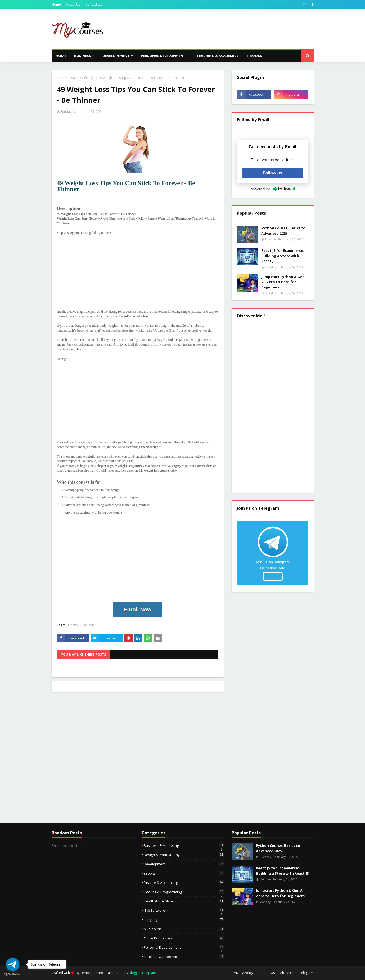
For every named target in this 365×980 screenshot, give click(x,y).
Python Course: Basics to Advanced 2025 (283, 231)
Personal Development (184, 947)
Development (184, 864)
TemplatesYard (92, 973)
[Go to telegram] (13, 964)
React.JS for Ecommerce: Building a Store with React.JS (283, 256)
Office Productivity (184, 938)
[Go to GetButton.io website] (13, 975)
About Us (73, 4)
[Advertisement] (217, 29)
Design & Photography (184, 855)
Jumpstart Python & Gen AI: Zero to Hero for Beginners (283, 282)
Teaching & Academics (184, 957)
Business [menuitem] (83, 56)
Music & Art (184, 929)
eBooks (184, 873)
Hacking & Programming (184, 892)
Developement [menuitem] (116, 56)
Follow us (273, 173)
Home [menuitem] (61, 56)
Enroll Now (137, 610)
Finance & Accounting (184, 883)
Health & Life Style (82, 78)
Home (56, 4)
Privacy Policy (243, 973)
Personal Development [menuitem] (163, 56)
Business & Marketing (184, 845)
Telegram (307, 973)
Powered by (273, 189)
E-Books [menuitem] (254, 56)
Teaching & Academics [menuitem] (218, 56)
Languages (184, 920)
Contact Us (94, 4)
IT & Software (184, 910)
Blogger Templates (143, 973)
